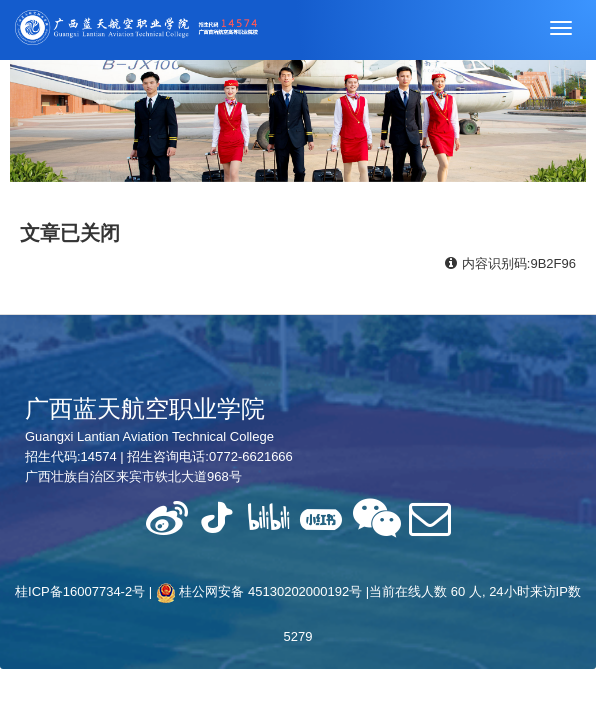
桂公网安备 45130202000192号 (259, 591)
